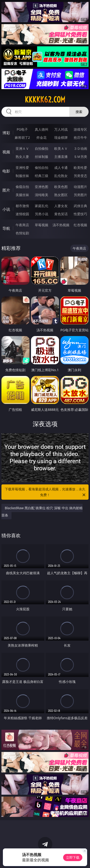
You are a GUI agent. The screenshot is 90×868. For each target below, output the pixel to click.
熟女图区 (61, 195)
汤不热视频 (61, 225)
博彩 (6, 133)
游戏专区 (80, 129)
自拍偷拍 (42, 148)
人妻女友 (61, 206)
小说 (6, 209)
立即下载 (73, 857)
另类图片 (80, 195)
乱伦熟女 (61, 176)
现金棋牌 (61, 137)
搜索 (79, 112)
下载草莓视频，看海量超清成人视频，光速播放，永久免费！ (46, 492)
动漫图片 (80, 187)
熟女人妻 (22, 157)
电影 (6, 171)
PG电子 (22, 129)
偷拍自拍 (42, 168)
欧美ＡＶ (61, 148)
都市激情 (22, 206)
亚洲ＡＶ (22, 148)
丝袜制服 (42, 157)
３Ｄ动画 (80, 148)
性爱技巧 (80, 214)
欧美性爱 (80, 168)
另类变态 (80, 176)
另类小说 (42, 214)
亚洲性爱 (22, 168)
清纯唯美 (42, 195)
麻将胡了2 (22, 137)
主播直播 (61, 157)
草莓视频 (42, 225)
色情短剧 (22, 233)
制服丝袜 (22, 176)
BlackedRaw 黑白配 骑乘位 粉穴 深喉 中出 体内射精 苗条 (42, 512)
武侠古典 (80, 206)
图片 (6, 190)
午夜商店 (22, 225)
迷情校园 (22, 214)
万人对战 (61, 129)
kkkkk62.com (45, 100)
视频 (6, 152)
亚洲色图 (42, 187)
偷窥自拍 (22, 187)
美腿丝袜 (22, 195)
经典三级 (42, 176)
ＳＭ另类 (80, 157)
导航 (6, 228)
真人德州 (42, 129)
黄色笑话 (61, 214)
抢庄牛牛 (80, 137)
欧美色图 (61, 187)
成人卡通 (61, 168)
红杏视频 (80, 225)
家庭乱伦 (42, 206)
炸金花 (42, 137)
